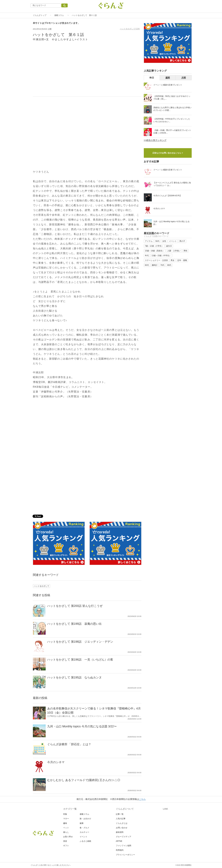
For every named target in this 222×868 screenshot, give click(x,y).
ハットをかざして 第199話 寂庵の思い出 (74, 624)
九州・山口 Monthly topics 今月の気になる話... (171, 223)
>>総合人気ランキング (155, 140)
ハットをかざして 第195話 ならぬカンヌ (74, 677)
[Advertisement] (87, 71)
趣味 (65, 823)
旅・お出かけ (85, 819)
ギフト (66, 846)
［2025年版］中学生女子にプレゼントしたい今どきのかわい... (172, 120)
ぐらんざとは (122, 823)
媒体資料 (120, 832)
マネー (66, 819)
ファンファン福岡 (124, 846)
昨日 (152, 78)
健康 (82, 823)
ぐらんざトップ (40, 15)
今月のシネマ (56, 762)
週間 (168, 78)
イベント (83, 837)
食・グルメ (84, 828)
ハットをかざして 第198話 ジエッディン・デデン (80, 642)
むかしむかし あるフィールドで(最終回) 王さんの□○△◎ (84, 780)
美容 (65, 841)
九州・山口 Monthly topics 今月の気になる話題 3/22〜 (82, 726)
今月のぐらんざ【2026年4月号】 (167, 196)
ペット (66, 828)
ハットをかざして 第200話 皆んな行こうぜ (75, 606)
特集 (65, 814)
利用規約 (120, 850)
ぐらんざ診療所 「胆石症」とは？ (69, 744)
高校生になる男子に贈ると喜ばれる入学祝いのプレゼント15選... (173, 109)
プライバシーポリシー (125, 855)
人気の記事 (121, 819)
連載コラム (59, 15)
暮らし (66, 832)
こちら (142, 799)
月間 (184, 78)
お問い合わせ (122, 828)
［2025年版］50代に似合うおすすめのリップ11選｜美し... (172, 98)
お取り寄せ (68, 837)
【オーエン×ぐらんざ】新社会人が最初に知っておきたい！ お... (172, 184)
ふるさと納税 (85, 841)
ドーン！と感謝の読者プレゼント (168, 85)
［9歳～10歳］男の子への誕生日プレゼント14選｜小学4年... (172, 132)
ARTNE (119, 841)
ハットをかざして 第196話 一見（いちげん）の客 (80, 660)
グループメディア (124, 837)
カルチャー (84, 832)
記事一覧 (120, 814)
